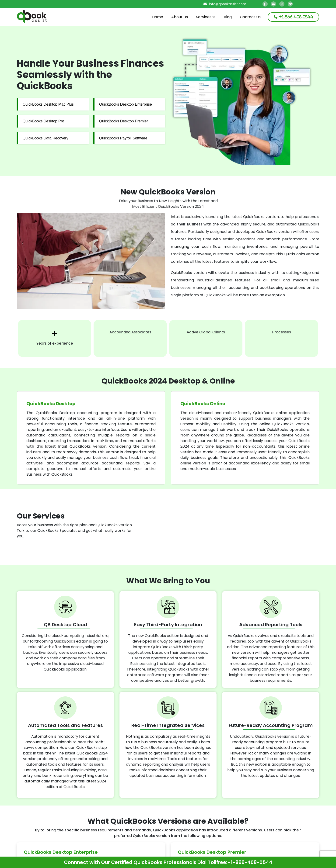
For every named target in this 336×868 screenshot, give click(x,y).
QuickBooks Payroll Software (123, 138)
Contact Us (250, 17)
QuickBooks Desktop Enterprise (126, 104)
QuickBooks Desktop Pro (43, 121)
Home (158, 17)
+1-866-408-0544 (250, 862)
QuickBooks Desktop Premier (124, 121)
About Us (180, 17)
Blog (228, 17)
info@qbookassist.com (225, 4)
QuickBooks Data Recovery (45, 138)
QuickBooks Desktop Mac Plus (48, 104)
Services (206, 17)
